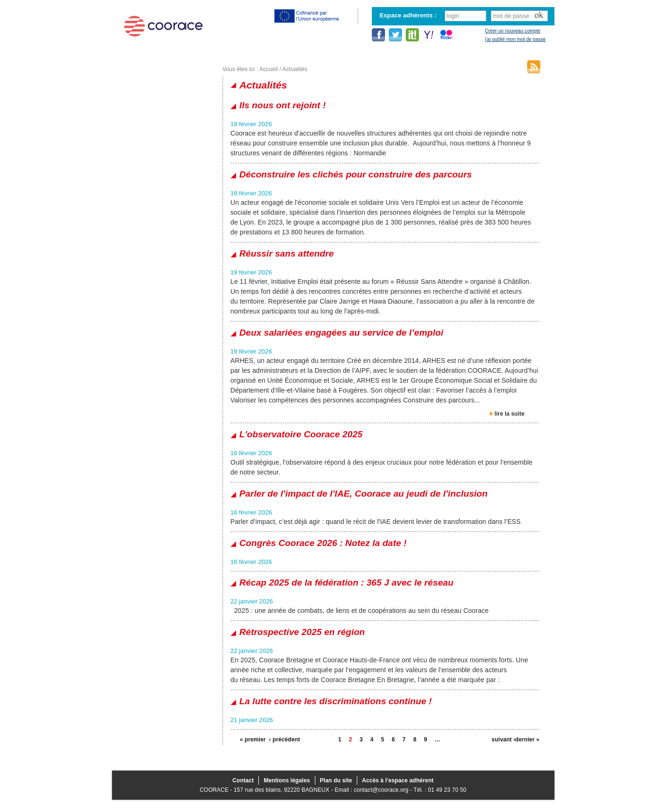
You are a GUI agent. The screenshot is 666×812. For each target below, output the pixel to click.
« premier (252, 740)
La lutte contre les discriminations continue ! (336, 701)
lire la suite (510, 414)
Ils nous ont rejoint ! (283, 105)
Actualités (295, 69)
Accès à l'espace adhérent (398, 780)
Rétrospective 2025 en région (302, 632)
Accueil (269, 69)
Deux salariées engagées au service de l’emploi (341, 333)
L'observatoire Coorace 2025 (301, 434)
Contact (243, 780)
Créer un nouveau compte (513, 31)
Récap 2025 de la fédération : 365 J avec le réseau (347, 583)
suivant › (504, 740)
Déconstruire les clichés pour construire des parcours (356, 174)
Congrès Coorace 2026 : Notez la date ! (323, 543)
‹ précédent (281, 740)
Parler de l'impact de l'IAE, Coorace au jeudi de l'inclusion (364, 494)
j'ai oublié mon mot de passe (515, 39)
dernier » (527, 740)
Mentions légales (287, 780)
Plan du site (336, 780)
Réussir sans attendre (287, 253)
